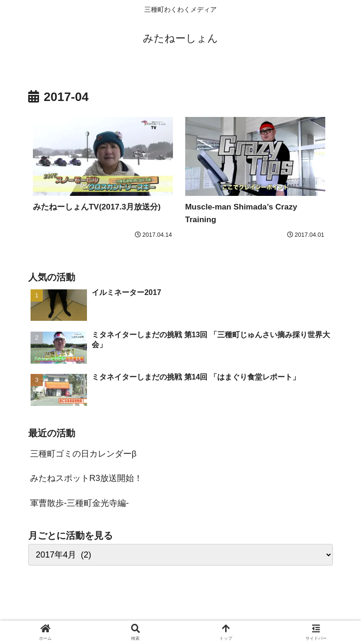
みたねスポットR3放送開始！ (86, 478)
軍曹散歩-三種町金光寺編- (79, 503)
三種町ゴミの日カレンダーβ (83, 454)
